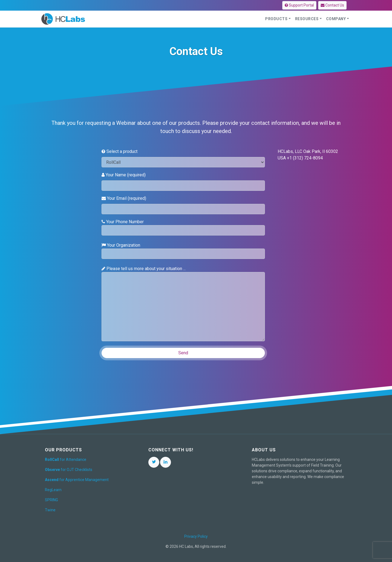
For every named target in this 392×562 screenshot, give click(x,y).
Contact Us (332, 5)
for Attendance (66, 460)
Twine (50, 510)
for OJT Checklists (69, 470)
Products (276, 19)
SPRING (51, 500)
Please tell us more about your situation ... (183, 304)
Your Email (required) (124, 198)
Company (336, 19)
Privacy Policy (196, 536)
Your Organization (183, 251)
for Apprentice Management (77, 480)
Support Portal (299, 5)
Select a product (120, 151)
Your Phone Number (183, 227)
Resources (307, 19)
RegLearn (53, 490)
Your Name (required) (124, 175)
